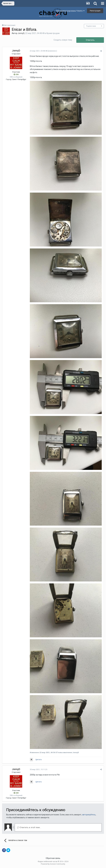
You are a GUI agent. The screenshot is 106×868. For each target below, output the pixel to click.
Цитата (39, 759)
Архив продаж (53, 33)
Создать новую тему (63, 40)
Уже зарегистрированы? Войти (70, 11)
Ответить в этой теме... (29, 827)
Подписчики (91, 26)
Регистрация (95, 11)
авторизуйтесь (89, 815)
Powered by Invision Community (53, 864)
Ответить (90, 40)
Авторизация (10, 25)
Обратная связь (53, 858)
